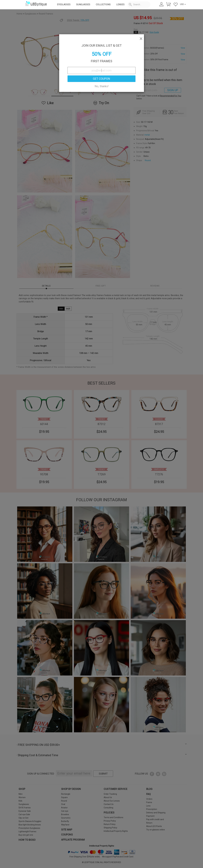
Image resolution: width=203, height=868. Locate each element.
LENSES (120, 4)
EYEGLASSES (64, 4)
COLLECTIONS (103, 4)
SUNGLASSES (83, 4)
